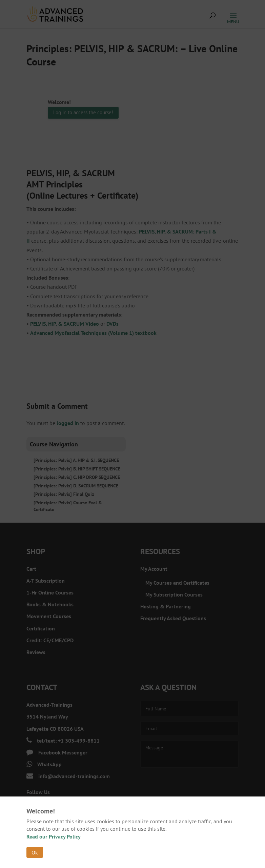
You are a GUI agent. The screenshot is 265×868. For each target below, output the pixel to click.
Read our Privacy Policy (54, 836)
